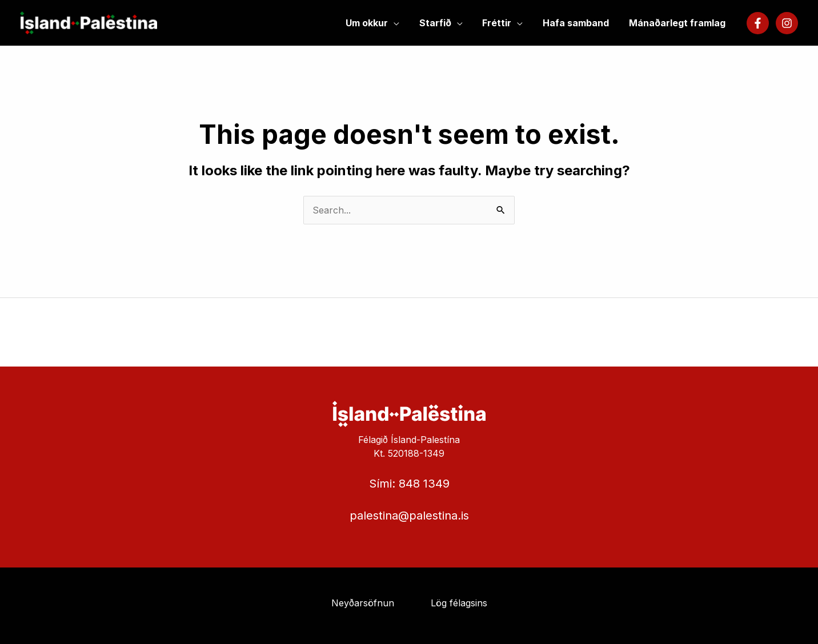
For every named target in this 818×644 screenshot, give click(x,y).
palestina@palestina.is (409, 516)
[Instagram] (787, 23)
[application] (400, 23)
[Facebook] (758, 23)
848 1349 (424, 484)
